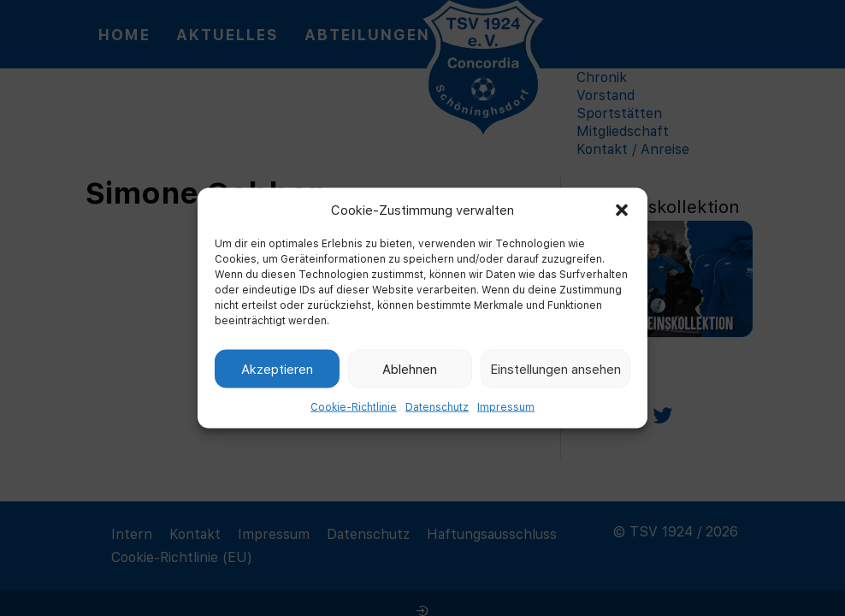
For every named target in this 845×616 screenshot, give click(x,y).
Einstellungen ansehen (555, 368)
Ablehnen (410, 368)
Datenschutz (437, 407)
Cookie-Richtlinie (354, 407)
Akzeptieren (277, 368)
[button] (622, 210)
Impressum (506, 407)
